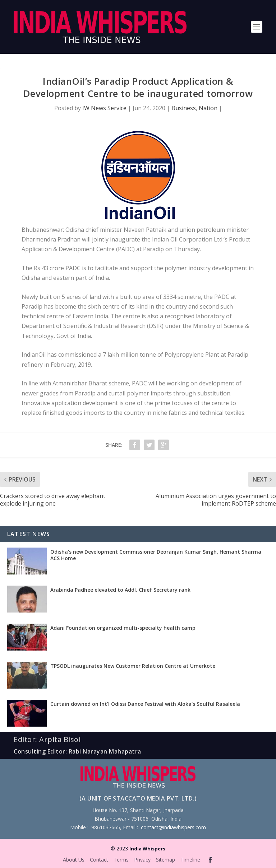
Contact (99, 860)
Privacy (142, 860)
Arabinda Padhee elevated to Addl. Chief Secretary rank (120, 590)
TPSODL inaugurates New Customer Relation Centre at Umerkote (133, 666)
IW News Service (104, 108)
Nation (208, 108)
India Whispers (147, 849)
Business (184, 108)
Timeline (190, 860)
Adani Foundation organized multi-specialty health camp (123, 628)
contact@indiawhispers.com (173, 827)
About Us (74, 860)
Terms (121, 860)
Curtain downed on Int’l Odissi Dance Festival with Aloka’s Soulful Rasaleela (145, 704)
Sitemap (165, 860)
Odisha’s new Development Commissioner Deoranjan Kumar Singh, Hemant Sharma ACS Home (156, 555)
